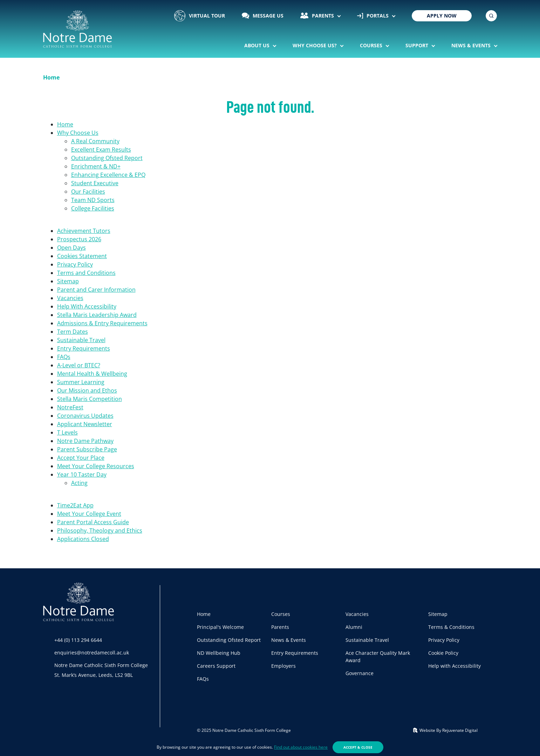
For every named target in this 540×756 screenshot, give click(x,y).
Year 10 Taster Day (82, 474)
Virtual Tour (200, 16)
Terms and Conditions (86, 273)
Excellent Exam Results (101, 150)
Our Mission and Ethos (87, 390)
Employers (283, 666)
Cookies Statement (82, 256)
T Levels (67, 432)
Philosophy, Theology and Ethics (100, 530)
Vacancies (70, 298)
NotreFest (70, 407)
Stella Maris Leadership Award (97, 315)
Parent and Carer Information (96, 290)
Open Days (71, 248)
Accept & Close (358, 747)
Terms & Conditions (451, 627)
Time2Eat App (75, 505)
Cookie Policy (443, 653)
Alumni (354, 627)
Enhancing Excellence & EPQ (108, 175)
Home (65, 124)
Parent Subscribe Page (87, 449)
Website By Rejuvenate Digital (445, 730)
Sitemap (68, 281)
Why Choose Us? (315, 45)
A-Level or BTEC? (79, 365)
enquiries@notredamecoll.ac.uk (92, 653)
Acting (79, 483)
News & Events (472, 45)
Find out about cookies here (301, 747)
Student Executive (95, 183)
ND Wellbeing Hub (219, 653)
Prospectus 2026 (79, 239)
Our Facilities (88, 192)
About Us (258, 45)
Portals (374, 16)
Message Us (263, 16)
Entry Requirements (84, 348)
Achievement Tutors (84, 231)
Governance (360, 673)
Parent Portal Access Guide (93, 522)
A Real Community (95, 141)
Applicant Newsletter (85, 424)
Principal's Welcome (220, 627)
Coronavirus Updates (85, 416)
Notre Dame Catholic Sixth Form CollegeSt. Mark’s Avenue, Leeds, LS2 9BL (101, 670)
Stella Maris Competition (90, 399)
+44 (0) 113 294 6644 (78, 640)
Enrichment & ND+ (96, 166)
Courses (372, 45)
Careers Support (216, 666)
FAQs (64, 357)
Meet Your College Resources (96, 466)
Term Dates (73, 332)
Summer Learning (81, 382)
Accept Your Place (81, 458)
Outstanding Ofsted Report (107, 158)
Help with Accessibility (454, 666)
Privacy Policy (75, 264)
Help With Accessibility (87, 306)
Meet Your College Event (89, 514)
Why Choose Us (78, 133)
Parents (318, 16)
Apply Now (442, 16)
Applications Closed (83, 539)
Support (418, 45)
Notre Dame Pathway (85, 441)
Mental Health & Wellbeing (92, 374)
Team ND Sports (93, 200)
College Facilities (93, 208)
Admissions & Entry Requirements (102, 323)
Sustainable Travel (81, 340)
